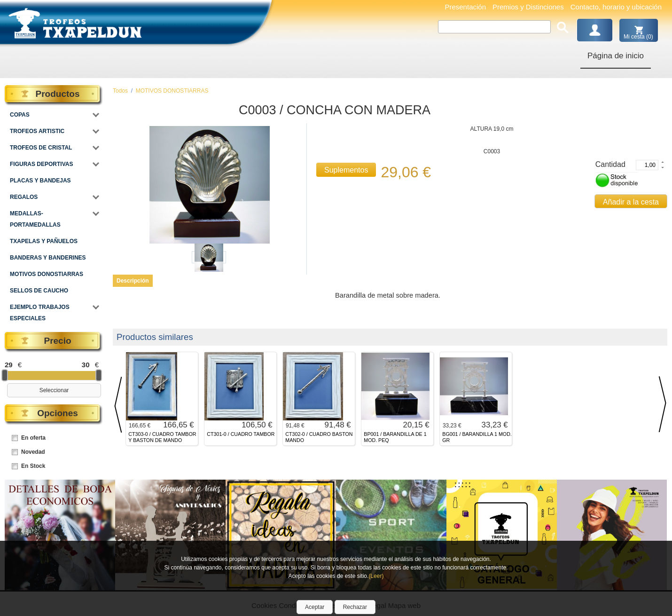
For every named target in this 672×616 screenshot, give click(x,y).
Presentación (465, 7)
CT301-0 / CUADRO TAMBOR (241, 434)
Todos (120, 91)
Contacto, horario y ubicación (616, 7)
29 (9, 365)
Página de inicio (616, 56)
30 (86, 365)
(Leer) (376, 576)
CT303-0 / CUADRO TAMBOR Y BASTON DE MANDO (162, 437)
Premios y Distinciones (528, 7)
